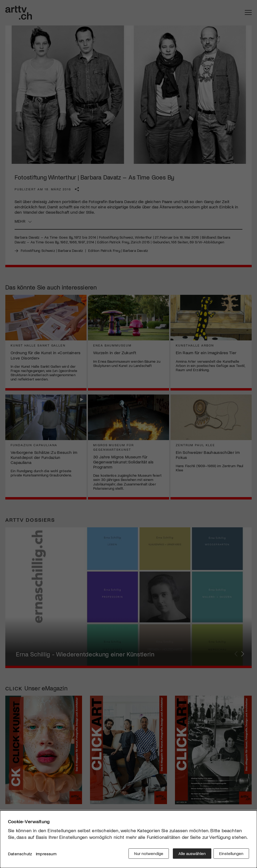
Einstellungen (231, 855)
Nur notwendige (147, 855)
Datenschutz (20, 855)
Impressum (46, 855)
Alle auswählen (190, 855)
